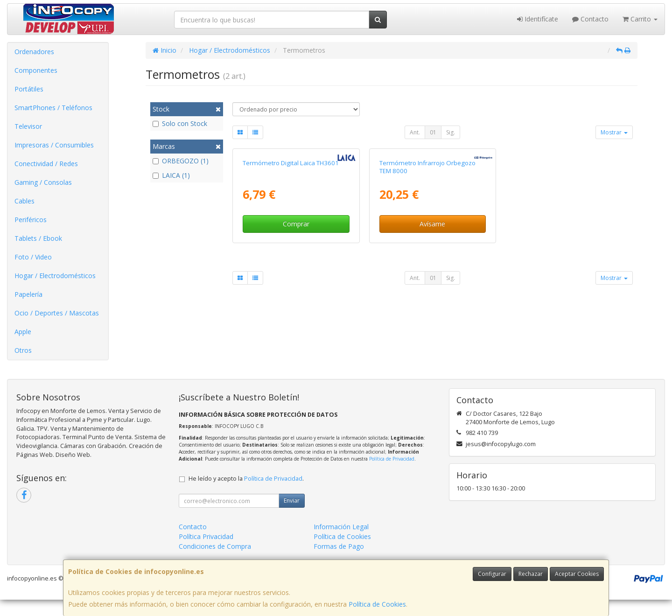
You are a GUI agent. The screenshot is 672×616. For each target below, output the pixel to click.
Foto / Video (33, 257)
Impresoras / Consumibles (54, 145)
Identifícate (538, 19)
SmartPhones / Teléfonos (53, 108)
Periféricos (31, 220)
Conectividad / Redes (46, 164)
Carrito (640, 19)
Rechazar (531, 574)
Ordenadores (34, 52)
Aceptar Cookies (577, 574)
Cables (24, 201)
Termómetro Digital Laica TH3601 (291, 261)
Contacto (590, 19)
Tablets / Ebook (38, 238)
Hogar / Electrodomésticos (55, 276)
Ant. (415, 132)
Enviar (292, 517)
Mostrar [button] (614, 132)
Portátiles (29, 89)
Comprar (296, 323)
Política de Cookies (377, 604)
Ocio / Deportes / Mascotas (57, 313)
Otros (23, 350)
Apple (23, 332)
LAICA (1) (171, 175)
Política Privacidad (206, 553)
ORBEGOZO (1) (181, 161)
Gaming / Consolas (43, 182)
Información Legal (341, 543)
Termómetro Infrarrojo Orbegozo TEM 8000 (427, 265)
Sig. (451, 132)
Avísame (432, 323)
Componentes (36, 70)
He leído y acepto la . (246, 495)
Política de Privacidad (392, 475)
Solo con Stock (180, 123)
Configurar (492, 574)
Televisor (28, 126)
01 (433, 132)
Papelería (28, 294)
